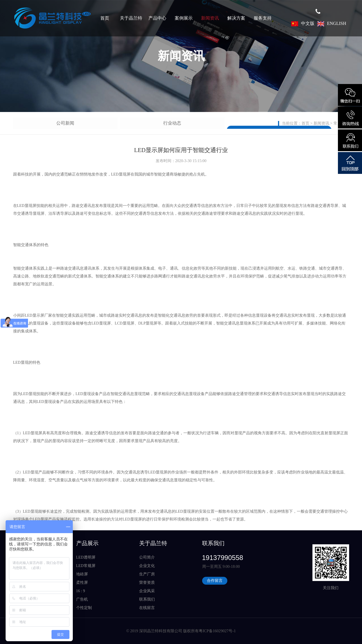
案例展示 (184, 18)
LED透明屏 (86, 557)
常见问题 (100, 123)
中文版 (303, 23)
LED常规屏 (86, 566)
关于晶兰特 (131, 18)
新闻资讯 (210, 18)
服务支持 (263, 18)
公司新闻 (29, 123)
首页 (105, 18)
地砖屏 (82, 574)
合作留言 (215, 581)
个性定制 (84, 608)
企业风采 (147, 591)
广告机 (82, 599)
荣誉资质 (147, 583)
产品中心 (157, 18)
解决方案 (236, 18)
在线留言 (147, 608)
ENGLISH (332, 23)
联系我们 (147, 599)
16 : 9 (81, 591)
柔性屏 (82, 583)
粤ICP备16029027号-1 (217, 631)
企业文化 (147, 566)
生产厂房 (147, 574)
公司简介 (147, 557)
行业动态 (65, 123)
